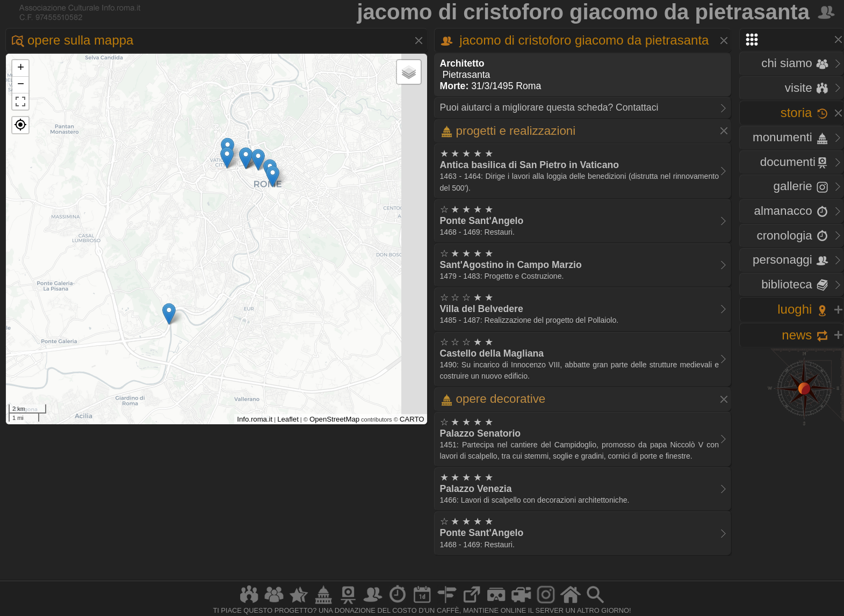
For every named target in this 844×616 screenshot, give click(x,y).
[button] (20, 125)
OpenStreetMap (334, 419)
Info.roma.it (255, 419)
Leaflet (288, 419)
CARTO (412, 419)
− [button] (21, 85)
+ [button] (21, 68)
